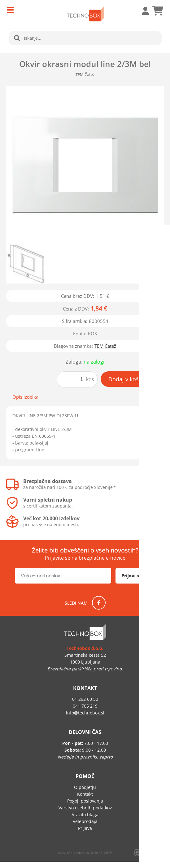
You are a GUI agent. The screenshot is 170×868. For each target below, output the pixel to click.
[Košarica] (158, 11)
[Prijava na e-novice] (135, 576)
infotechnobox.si (85, 713)
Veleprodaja (85, 821)
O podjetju (85, 787)
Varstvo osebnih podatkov (85, 808)
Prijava (142, 11)
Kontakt (85, 794)
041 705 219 (85, 706)
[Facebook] (99, 603)
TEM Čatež (105, 346)
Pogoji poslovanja (85, 801)
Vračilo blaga (85, 814)
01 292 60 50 (85, 699)
